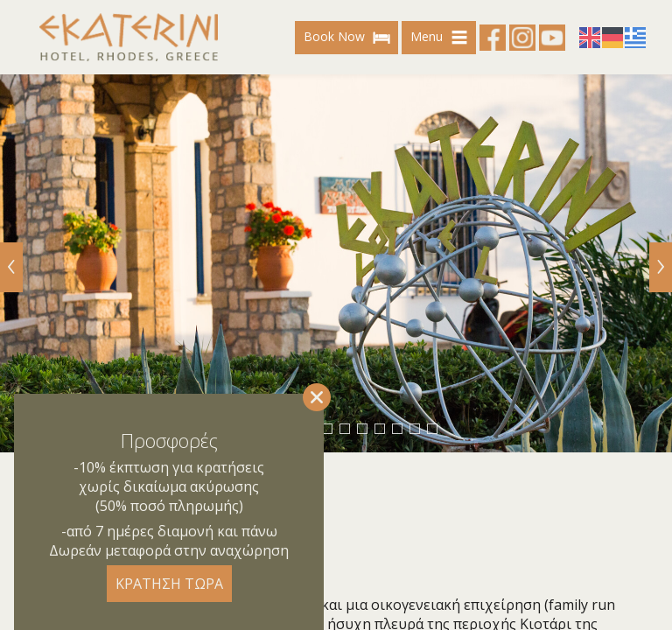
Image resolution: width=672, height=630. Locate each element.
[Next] (661, 267)
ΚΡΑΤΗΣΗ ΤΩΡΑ (169, 584)
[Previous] (11, 267)
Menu (441, 38)
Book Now (349, 38)
